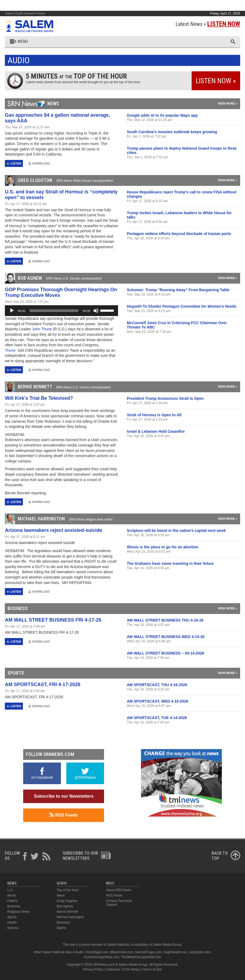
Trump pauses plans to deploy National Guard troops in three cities (182, 150)
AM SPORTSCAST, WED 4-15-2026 (158, 701)
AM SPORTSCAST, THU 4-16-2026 (157, 685)
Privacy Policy (93, 969)
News (61, 895)
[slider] (54, 311)
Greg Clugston (67, 901)
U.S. (10, 890)
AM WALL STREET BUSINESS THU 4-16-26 (165, 620)
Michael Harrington (70, 917)
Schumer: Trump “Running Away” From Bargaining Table (178, 290)
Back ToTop (226, 856)
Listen (16, 163)
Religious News (18, 912)
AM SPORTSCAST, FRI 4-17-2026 (43, 684)
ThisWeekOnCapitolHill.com (141, 957)
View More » (227, 103)
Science (13, 928)
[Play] (12, 311)
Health (12, 922)
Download (39, 163)
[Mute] (96, 311)
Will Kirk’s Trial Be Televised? (39, 398)
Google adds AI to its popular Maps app (162, 115)
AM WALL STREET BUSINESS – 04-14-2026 (166, 653)
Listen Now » (216, 81)
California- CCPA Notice (123, 969)
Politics (12, 901)
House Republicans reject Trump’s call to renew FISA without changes (182, 194)
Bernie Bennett (67, 912)
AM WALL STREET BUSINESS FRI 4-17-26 (53, 620)
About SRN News (118, 890)
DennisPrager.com (148, 952)
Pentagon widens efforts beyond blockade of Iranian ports (179, 234)
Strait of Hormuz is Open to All (154, 415)
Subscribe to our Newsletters (64, 796)
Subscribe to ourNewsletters (87, 856)
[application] (61, 311)
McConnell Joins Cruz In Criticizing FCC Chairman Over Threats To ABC (177, 325)
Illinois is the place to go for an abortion (163, 547)
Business (14, 906)
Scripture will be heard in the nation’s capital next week (176, 531)
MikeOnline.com (122, 952)
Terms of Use (152, 969)
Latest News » (208, 24)
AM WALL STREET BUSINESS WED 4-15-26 (166, 637)
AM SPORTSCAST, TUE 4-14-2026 (157, 718)
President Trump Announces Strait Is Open (165, 398)
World (11, 895)
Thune (11, 350)
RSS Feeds (64, 815)
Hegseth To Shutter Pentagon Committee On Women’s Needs (182, 306)
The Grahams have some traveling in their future (170, 563)
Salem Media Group (167, 945)
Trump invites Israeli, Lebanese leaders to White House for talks (179, 215)
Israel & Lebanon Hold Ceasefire (156, 431)
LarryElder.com (200, 952)
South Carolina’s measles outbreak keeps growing (172, 132)
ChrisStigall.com (97, 952)
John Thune (43, 329)
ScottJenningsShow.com (101, 957)
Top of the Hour (68, 890)
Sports (12, 917)
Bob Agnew (65, 906)
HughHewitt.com (175, 952)
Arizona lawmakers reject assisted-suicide (54, 530)
